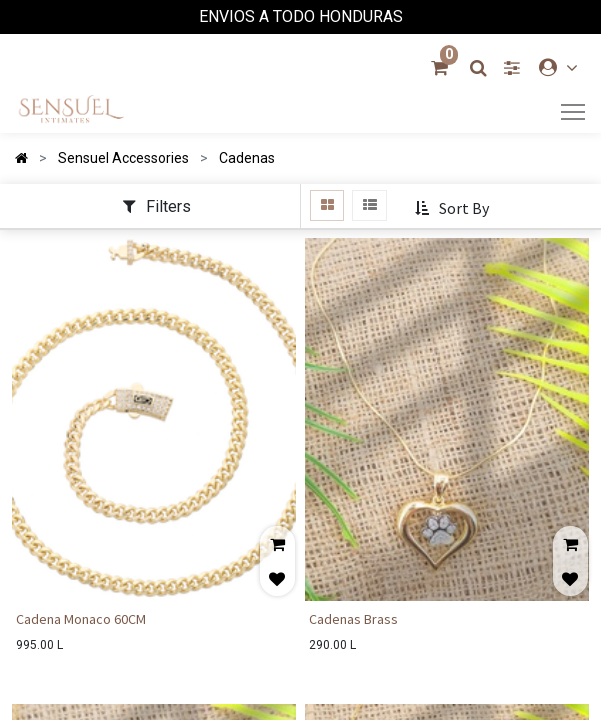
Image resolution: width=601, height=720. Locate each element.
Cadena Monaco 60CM (81, 619)
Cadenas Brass (353, 619)
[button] (453, 209)
